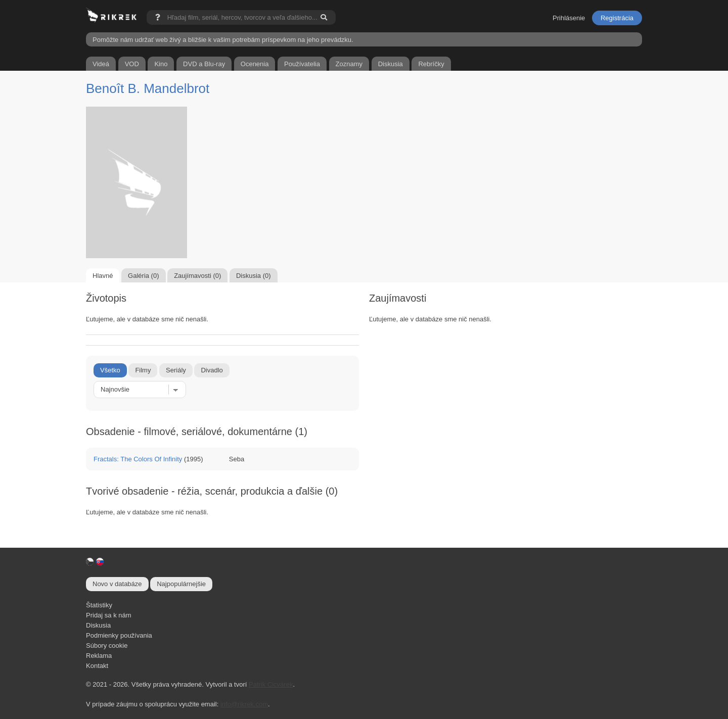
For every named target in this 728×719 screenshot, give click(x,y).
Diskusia (98, 625)
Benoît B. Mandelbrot (148, 88)
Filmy (143, 370)
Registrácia (617, 18)
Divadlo (212, 370)
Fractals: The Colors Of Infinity (138, 459)
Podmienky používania (119, 635)
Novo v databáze (117, 584)
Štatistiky (99, 605)
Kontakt (97, 666)
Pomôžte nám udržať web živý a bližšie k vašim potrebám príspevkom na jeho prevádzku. (223, 40)
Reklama (99, 656)
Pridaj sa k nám (109, 615)
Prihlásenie (569, 18)
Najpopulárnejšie (181, 584)
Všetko (110, 370)
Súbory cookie (107, 645)
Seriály (176, 370)
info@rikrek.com (244, 704)
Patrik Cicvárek (271, 684)
